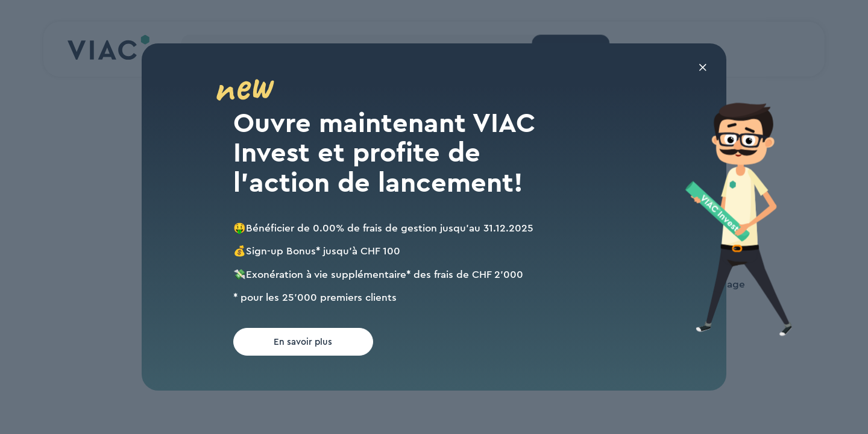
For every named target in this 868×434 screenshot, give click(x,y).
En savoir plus (303, 342)
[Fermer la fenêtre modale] (703, 69)
